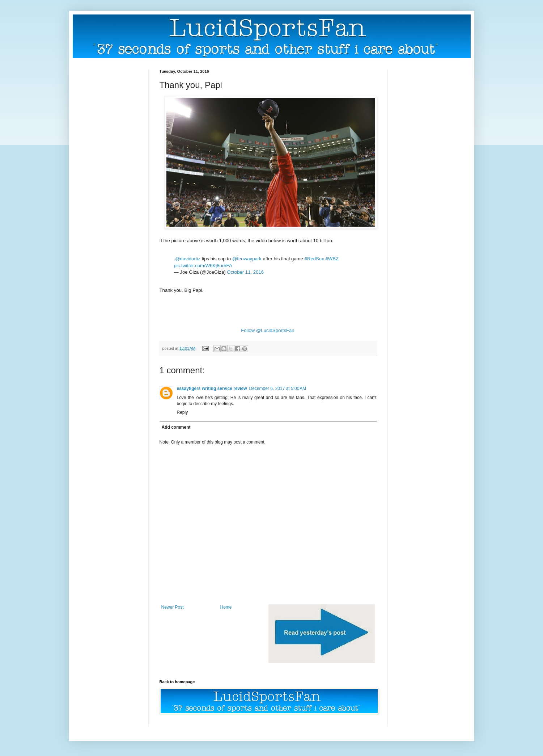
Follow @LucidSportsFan (268, 330)
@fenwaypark (247, 259)
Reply (183, 412)
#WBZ (332, 259)
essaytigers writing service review (212, 388)
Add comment (176, 427)
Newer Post (173, 607)
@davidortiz (188, 259)
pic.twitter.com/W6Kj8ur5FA (203, 266)
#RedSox (314, 259)
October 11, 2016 (245, 272)
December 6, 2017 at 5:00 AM (278, 388)
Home (226, 607)
